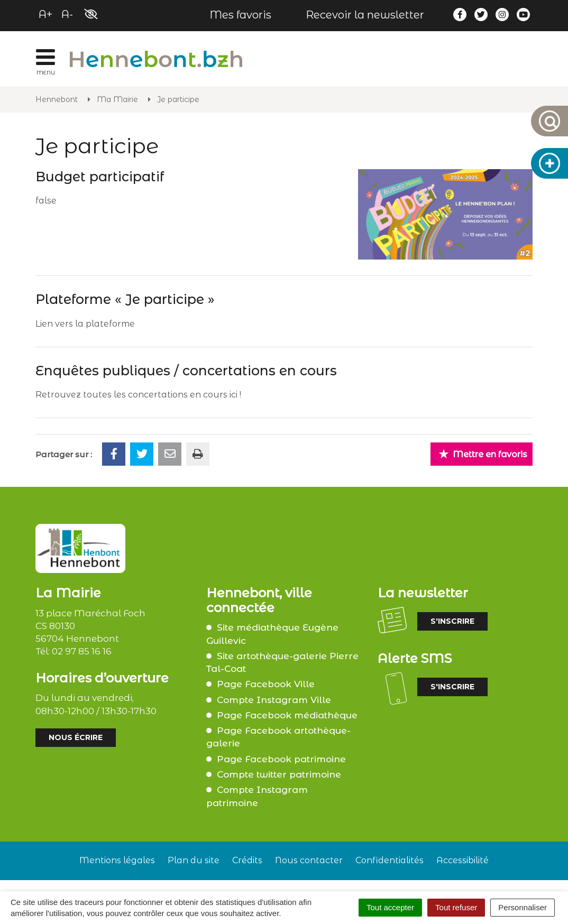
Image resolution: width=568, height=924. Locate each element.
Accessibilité (462, 860)
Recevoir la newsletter (365, 15)
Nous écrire (76, 737)
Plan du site (194, 860)
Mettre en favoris (483, 454)
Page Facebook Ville (266, 684)
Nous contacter (309, 860)
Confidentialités (390, 860)
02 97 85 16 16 (82, 651)
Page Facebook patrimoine (281, 759)
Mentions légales (117, 860)
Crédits (247, 860)
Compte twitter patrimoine (279, 774)
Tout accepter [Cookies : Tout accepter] (390, 907)
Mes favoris (240, 15)
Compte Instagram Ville (274, 700)
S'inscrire (452, 621)
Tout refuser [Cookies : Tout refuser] (456, 907)
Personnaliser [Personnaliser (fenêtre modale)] (523, 907)
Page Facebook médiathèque (287, 715)
